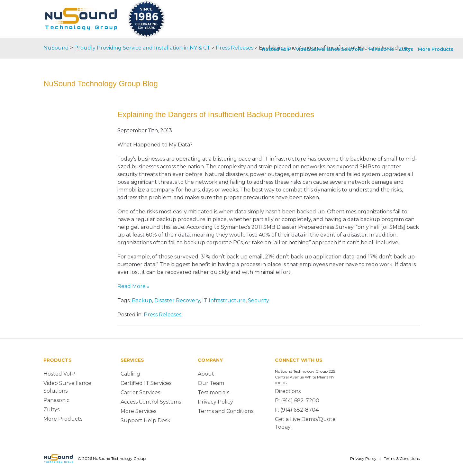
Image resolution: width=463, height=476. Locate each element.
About (206, 374)
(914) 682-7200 (300, 401)
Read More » (133, 286)
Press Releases (163, 315)
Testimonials (213, 392)
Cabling (130, 374)
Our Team (211, 383)
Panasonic (381, 49)
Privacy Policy (215, 402)
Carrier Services (140, 392)
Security (259, 300)
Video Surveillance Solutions (330, 49)
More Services (138, 411)
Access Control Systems (151, 402)
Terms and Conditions (226, 411)
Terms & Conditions (402, 458)
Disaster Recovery (177, 300)
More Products (436, 49)
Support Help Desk (145, 420)
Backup (142, 300)
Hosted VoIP (276, 49)
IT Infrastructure (224, 300)
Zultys (406, 49)
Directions (288, 391)
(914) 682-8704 (300, 410)
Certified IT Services (146, 383)
